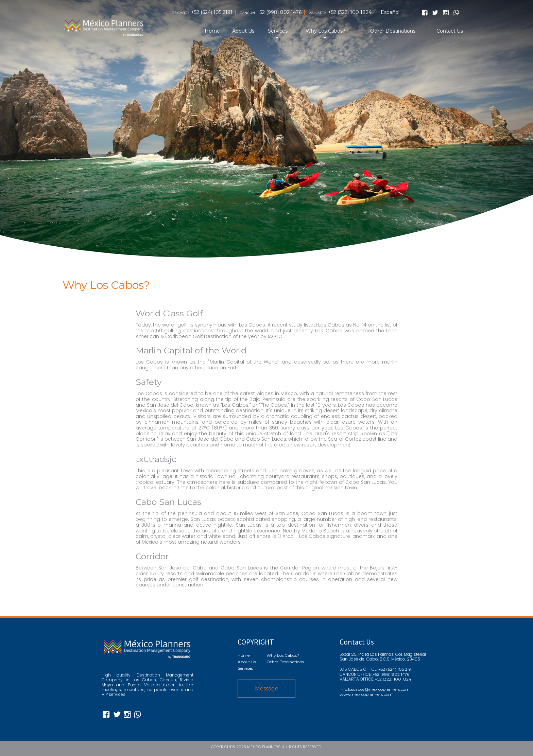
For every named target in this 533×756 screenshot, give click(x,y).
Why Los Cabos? (325, 31)
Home (212, 31)
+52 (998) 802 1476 (279, 12)
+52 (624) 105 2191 (212, 12)
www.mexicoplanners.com (366, 695)
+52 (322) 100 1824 (350, 12)
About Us (243, 31)
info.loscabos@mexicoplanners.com (375, 689)
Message (267, 689)
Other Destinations (393, 31)
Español (390, 12)
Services (278, 31)
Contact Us (450, 31)
